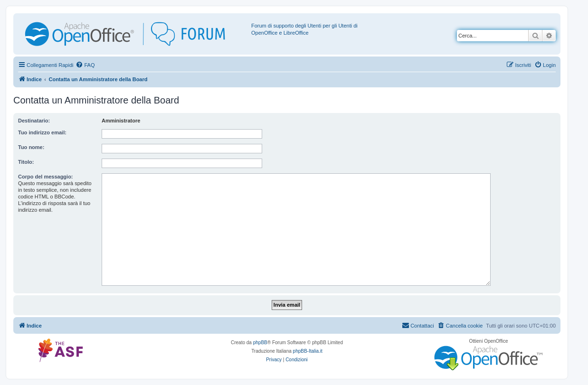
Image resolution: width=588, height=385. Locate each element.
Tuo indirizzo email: (42, 132)
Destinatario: (34, 121)
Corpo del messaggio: (46, 177)
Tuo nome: (31, 147)
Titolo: (26, 162)
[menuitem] (85, 65)
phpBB (260, 343)
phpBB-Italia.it (308, 351)
